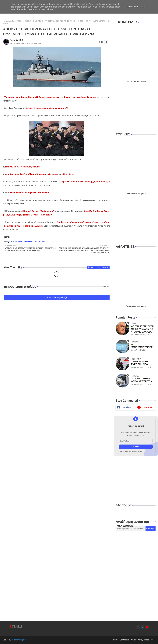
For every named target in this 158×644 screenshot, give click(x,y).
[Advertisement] (136, 108)
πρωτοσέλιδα (132, 82)
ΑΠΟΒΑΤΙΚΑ (17, 242)
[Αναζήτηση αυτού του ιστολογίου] (131, 529)
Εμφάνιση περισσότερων (98, 267)
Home (116, 640)
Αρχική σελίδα (9, 21)
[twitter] (143, 627)
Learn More (133, 7)
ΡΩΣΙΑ (19, 21)
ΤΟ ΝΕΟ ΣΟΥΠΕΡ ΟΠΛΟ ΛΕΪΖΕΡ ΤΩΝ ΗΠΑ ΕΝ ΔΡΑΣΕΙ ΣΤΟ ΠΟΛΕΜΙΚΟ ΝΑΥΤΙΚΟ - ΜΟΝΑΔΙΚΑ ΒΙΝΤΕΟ (143, 380)
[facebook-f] (138, 627)
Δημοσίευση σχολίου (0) (57, 297)
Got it (144, 7)
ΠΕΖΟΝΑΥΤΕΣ (31, 242)
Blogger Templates (20, 640)
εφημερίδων (143, 82)
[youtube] (147, 627)
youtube (148, 407)
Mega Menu (149, 640)
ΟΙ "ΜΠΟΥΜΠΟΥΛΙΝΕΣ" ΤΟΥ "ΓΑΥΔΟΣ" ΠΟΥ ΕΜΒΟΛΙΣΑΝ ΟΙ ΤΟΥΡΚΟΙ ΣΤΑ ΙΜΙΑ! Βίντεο (142, 346)
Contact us (125, 640)
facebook (127, 407)
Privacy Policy (137, 640)
